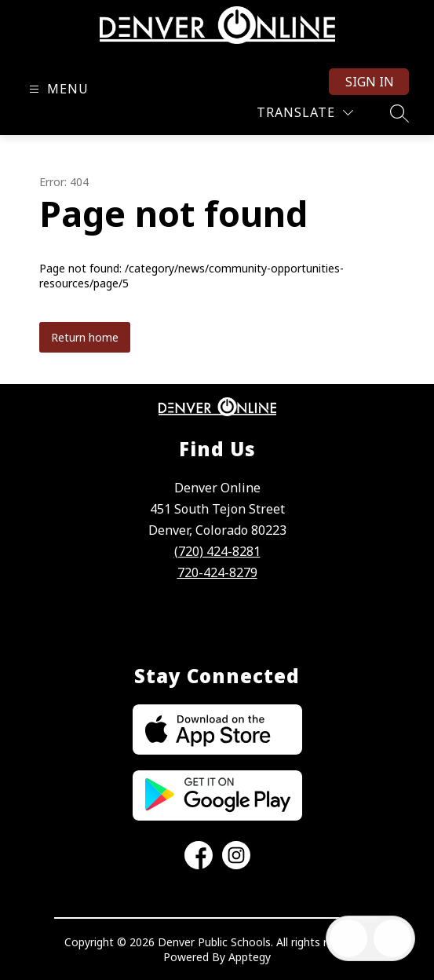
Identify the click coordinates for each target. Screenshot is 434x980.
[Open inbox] (348, 938)
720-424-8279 (217, 572)
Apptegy (250, 957)
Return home (85, 337)
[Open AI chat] (392, 938)
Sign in (370, 82)
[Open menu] (57, 89)
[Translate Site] (305, 113)
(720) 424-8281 (217, 551)
